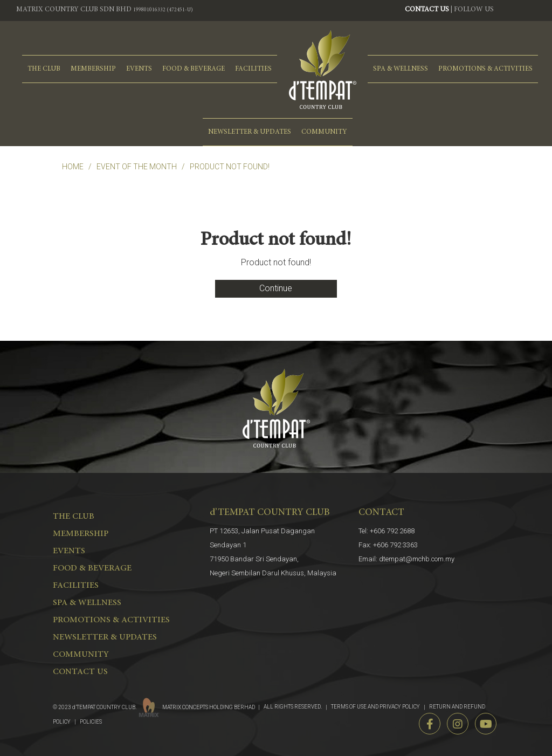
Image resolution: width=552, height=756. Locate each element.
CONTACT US (427, 10)
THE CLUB (44, 69)
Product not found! (230, 167)
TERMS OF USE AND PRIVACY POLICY (375, 707)
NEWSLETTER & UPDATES (250, 132)
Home (73, 167)
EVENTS (139, 69)
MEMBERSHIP (93, 69)
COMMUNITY (324, 132)
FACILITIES (253, 69)
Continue (276, 288)
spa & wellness (401, 69)
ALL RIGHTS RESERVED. (293, 707)
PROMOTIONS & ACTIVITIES (485, 69)
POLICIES (91, 722)
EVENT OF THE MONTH (137, 167)
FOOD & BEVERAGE (194, 69)
